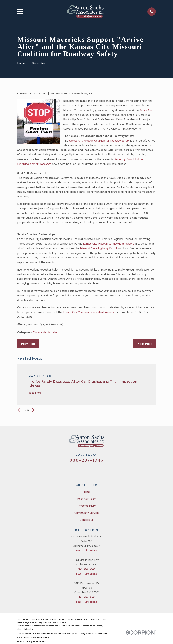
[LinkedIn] (99, 471)
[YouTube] (91, 471)
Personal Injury (87, 506)
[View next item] (33, 410)
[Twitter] (74, 471)
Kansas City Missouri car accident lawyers (109, 244)
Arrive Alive (146, 110)
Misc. (55, 332)
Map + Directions (86, 551)
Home (87, 492)
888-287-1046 (86, 460)
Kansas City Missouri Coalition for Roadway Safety (99, 141)
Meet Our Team (87, 499)
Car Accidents (42, 332)
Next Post (145, 344)
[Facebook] (82, 471)
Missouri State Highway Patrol (98, 248)
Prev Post (28, 344)
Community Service (87, 513)
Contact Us (87, 520)
